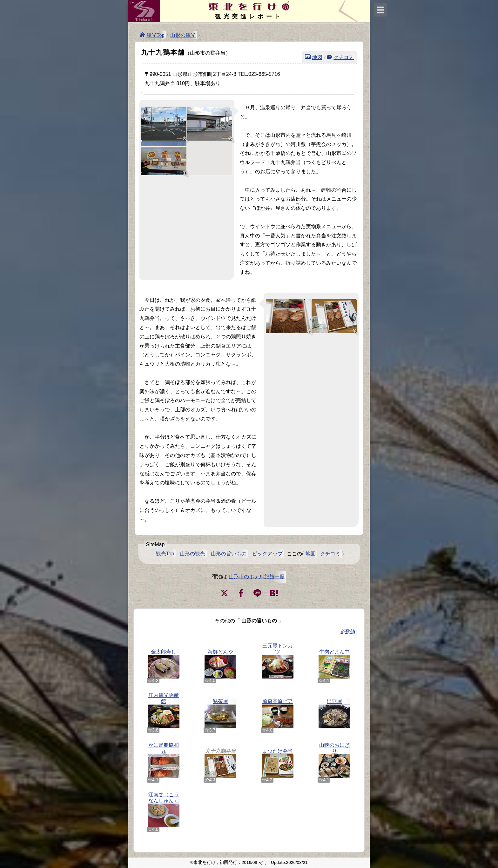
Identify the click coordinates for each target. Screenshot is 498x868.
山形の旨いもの (229, 554)
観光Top (155, 35)
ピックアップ (267, 554)
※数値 (348, 631)
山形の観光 (183, 35)
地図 (317, 57)
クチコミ (344, 57)
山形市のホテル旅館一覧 (257, 576)
